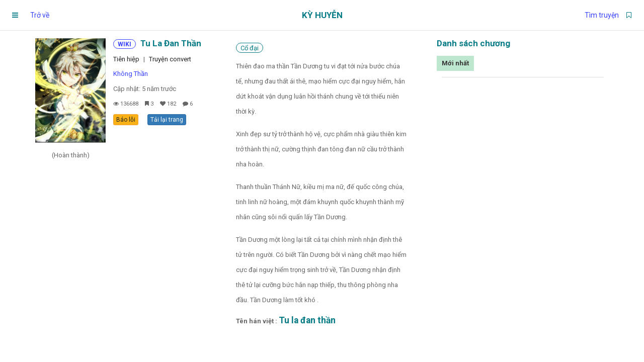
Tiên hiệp (126, 59)
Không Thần (131, 74)
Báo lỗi (126, 120)
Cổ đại (250, 48)
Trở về (40, 15)
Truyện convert (170, 59)
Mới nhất (455, 63)
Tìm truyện (602, 15)
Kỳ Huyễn (322, 15)
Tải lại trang (167, 120)
